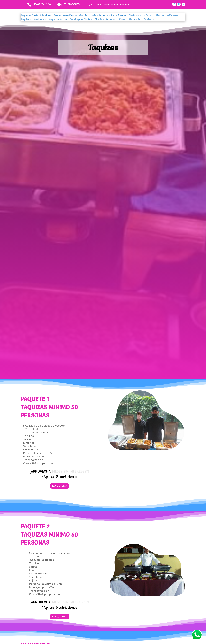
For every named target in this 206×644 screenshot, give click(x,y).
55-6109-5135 (72, 4)
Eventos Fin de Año (130, 20)
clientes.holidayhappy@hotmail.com (112, 4)
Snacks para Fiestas (81, 20)
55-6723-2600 (42, 4)
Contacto (149, 20)
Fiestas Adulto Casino (141, 16)
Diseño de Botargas (105, 20)
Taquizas (26, 20)
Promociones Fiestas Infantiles (71, 16)
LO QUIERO (60, 486)
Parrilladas (40, 20)
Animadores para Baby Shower (109, 16)
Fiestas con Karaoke (167, 16)
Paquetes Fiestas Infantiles (36, 16)
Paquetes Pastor (58, 20)
